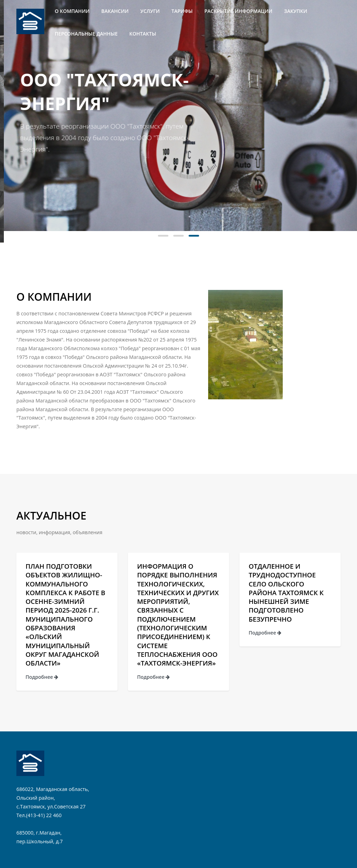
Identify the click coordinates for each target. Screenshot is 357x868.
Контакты (143, 34)
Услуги (150, 11)
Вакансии (115, 11)
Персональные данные (86, 34)
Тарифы (182, 11)
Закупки (296, 11)
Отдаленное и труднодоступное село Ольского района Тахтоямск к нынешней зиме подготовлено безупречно (286, 593)
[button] (163, 236)
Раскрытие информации (238, 11)
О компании (72, 11)
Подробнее (42, 677)
